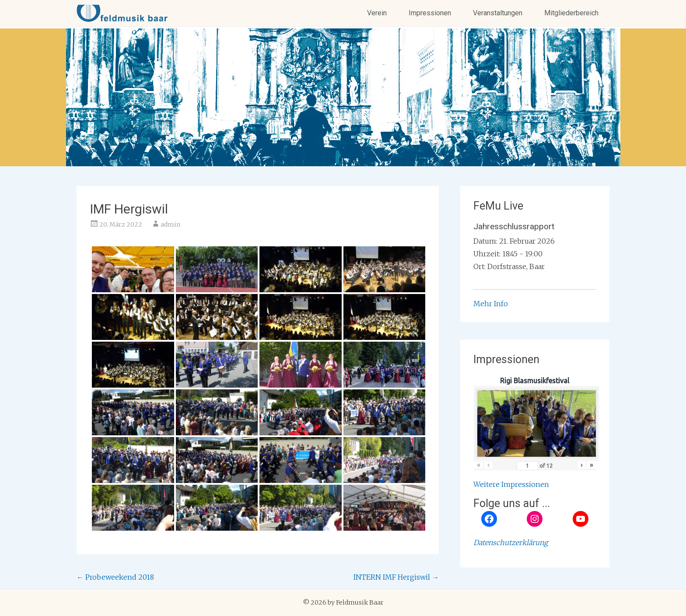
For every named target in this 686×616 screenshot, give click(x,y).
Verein (377, 13)
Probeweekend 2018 (115, 577)
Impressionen (430, 13)
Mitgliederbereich (571, 13)
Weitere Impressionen (511, 484)
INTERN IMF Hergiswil (396, 577)
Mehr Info (491, 304)
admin (170, 224)
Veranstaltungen (498, 13)
